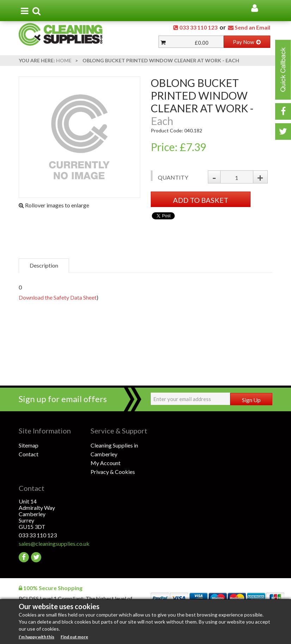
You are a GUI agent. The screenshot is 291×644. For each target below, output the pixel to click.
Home (64, 60)
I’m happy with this (36, 637)
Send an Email (252, 27)
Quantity (173, 177)
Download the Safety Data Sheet (58, 297)
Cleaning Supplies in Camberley (114, 450)
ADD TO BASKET (201, 200)
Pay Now (247, 42)
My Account (106, 463)
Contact (29, 454)
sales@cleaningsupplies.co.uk (54, 543)
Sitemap (29, 445)
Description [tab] (44, 265)
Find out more (74, 637)
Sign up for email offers (63, 399)
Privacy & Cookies (113, 472)
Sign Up (251, 400)
